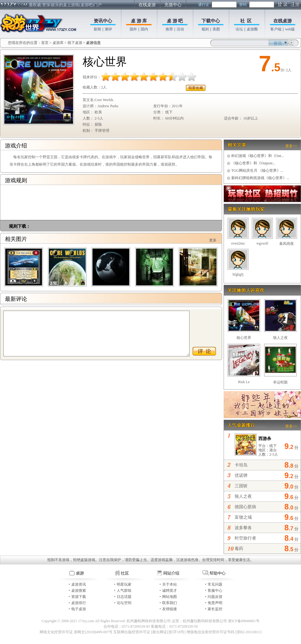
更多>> (291, 146)
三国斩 (241, 486)
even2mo (238, 243)
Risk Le (244, 382)
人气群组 (124, 591)
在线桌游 (147, 5)
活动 (180, 29)
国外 (133, 29)
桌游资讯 (79, 584)
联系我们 (170, 603)
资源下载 (79, 597)
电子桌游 (79, 609)
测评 (108, 29)
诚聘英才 (170, 591)
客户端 (276, 29)
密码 (243, 5)
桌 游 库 (139, 21)
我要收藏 (196, 88)
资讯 (278, 43)
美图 (216, 29)
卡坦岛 (241, 465)
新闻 (97, 29)
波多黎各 (243, 528)
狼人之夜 (280, 338)
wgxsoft (262, 243)
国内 (144, 29)
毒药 (239, 549)
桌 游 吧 (175, 21)
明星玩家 (124, 584)
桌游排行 (79, 603)
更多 (213, 240)
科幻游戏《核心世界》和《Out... (255, 156)
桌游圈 (252, 29)
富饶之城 (243, 517)
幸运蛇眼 (280, 382)
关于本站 (170, 584)
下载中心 (211, 21)
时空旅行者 (245, 538)
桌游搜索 (79, 591)
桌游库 (59, 43)
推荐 (169, 29)
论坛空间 (124, 603)
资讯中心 (103, 21)
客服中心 (215, 591)
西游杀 (265, 439)
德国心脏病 (245, 507)
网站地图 (170, 597)
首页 (45, 43)
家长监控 (215, 609)
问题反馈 (215, 597)
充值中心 (173, 5)
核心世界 (244, 338)
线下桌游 (75, 43)
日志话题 (124, 597)
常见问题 (215, 584)
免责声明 (215, 603)
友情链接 (170, 609)
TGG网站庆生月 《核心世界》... (255, 171)
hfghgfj (238, 274)
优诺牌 (241, 475)
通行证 (204, 5)
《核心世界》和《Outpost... (251, 163)
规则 (205, 29)
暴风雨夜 (287, 244)
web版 (290, 29)
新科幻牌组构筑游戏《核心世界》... (258, 178)
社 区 (246, 21)
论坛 (239, 29)
